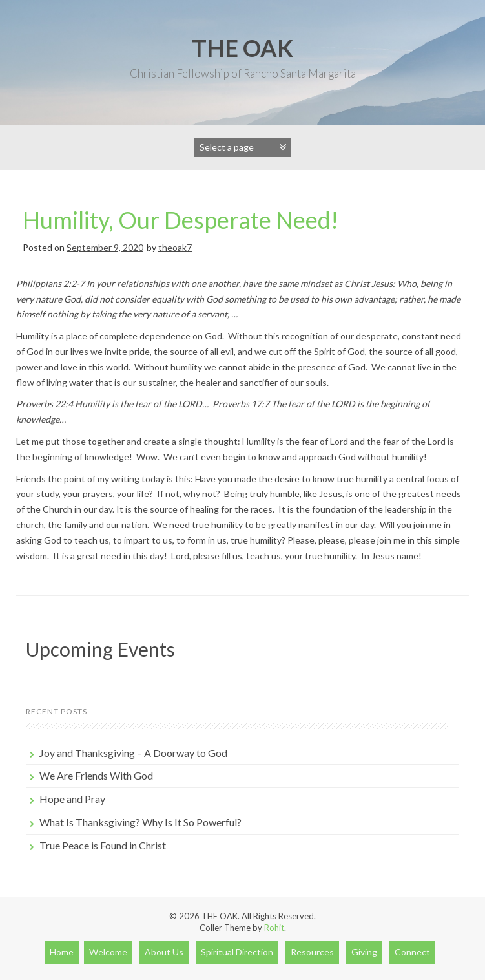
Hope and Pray (72, 799)
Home (62, 952)
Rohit (274, 928)
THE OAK (242, 48)
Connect (412, 952)
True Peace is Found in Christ (103, 845)
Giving (364, 952)
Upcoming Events (100, 649)
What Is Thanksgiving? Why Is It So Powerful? (140, 822)
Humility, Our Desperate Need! (181, 220)
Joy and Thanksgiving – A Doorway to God (133, 753)
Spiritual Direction (237, 952)
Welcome (108, 952)
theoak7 (175, 247)
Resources (312, 952)
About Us (164, 952)
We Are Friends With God (96, 775)
